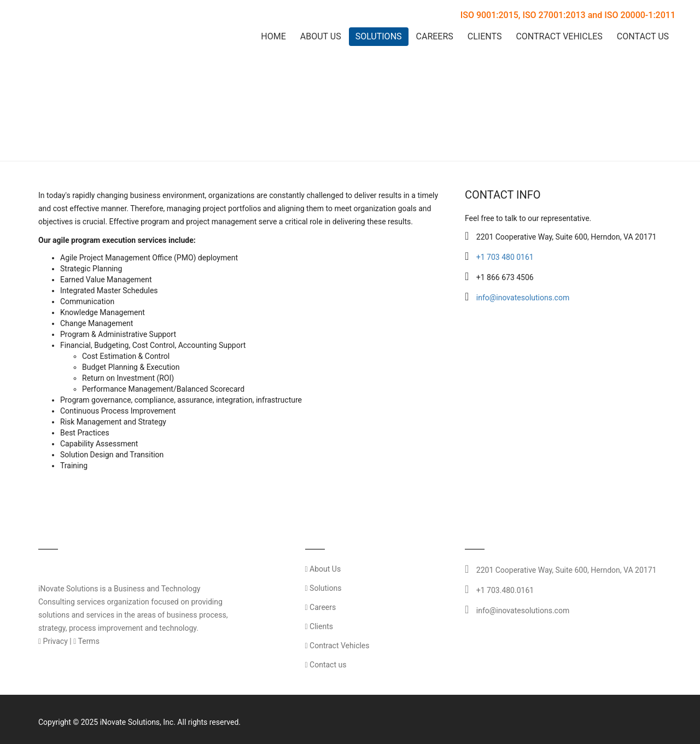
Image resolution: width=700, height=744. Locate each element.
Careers (435, 36)
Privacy (53, 641)
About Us (321, 36)
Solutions (379, 36)
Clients (485, 36)
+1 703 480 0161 (505, 257)
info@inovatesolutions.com (523, 298)
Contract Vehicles (559, 36)
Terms (86, 641)
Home (273, 36)
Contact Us (643, 36)
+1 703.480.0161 (505, 590)
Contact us (326, 665)
